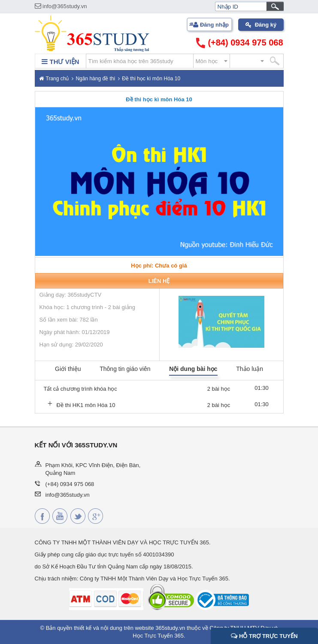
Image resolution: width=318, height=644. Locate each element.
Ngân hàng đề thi (95, 79)
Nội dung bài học (193, 369)
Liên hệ (159, 281)
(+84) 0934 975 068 (239, 43)
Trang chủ (58, 79)
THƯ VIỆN (60, 62)
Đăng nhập (214, 25)
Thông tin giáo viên (125, 369)
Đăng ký (266, 25)
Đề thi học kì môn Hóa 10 (151, 79)
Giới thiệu (68, 369)
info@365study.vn (61, 6)
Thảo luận (250, 369)
